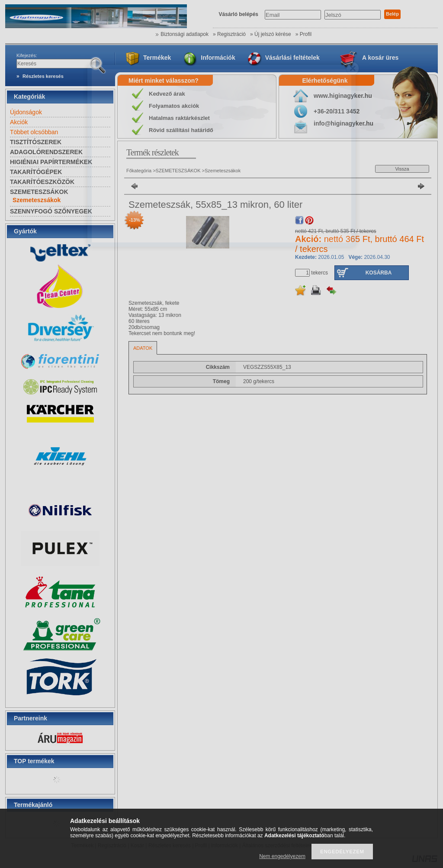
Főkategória (139, 171)
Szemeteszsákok (37, 200)
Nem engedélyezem (282, 856)
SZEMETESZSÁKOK (178, 171)
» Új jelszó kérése (271, 34)
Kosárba (379, 273)
